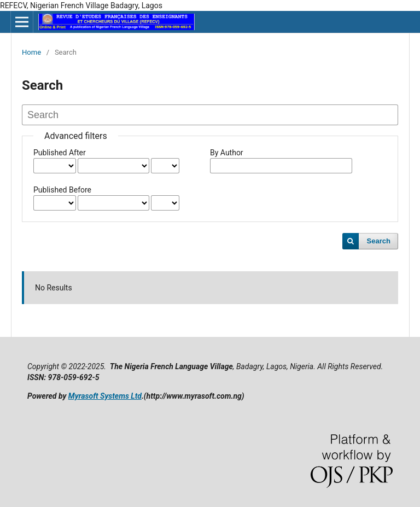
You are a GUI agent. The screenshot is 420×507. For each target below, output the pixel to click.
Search (379, 241)
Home (31, 52)
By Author (227, 153)
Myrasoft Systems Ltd (105, 396)
